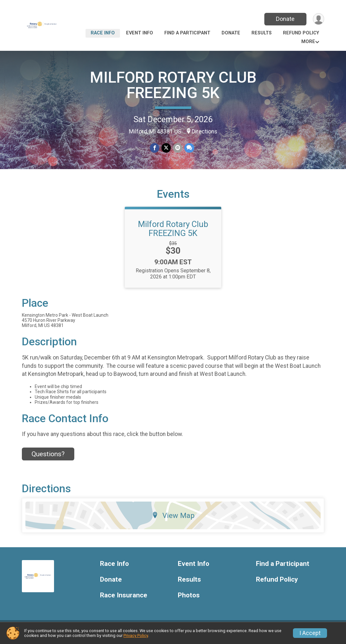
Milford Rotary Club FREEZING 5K (173, 232)
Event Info (140, 33)
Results (262, 33)
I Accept (310, 633)
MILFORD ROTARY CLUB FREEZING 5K (173, 85)
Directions (205, 132)
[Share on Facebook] (155, 148)
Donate (285, 19)
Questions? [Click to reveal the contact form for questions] (48, 458)
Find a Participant (187, 33)
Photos (189, 599)
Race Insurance (124, 599)
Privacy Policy (136, 635)
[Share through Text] (189, 148)
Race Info (103, 33)
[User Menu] (318, 19)
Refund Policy (301, 33)
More (308, 42)
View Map (173, 519)
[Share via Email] (177, 148)
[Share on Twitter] (166, 148)
